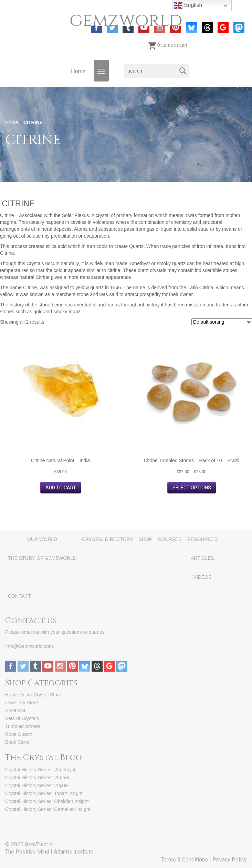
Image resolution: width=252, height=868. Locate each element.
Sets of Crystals (22, 718)
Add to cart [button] (61, 488)
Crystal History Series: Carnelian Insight (48, 809)
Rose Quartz (19, 734)
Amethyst (15, 710)
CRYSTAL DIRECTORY (108, 539)
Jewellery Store (22, 703)
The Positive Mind (27, 852)
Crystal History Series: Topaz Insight (44, 793)
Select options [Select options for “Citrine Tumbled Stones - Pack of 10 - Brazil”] (192, 488)
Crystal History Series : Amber (37, 778)
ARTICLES (202, 558)
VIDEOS (203, 577)
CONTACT (19, 596)
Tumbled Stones (23, 726)
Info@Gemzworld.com (29, 646)
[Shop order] (222, 322)
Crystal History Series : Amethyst (40, 770)
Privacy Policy (230, 860)
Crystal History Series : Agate (36, 785)
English (188, 6)
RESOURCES (203, 539)
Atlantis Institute (73, 852)
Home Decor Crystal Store (33, 695)
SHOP (146, 539)
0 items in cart (168, 45)
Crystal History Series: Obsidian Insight (47, 801)
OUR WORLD (42, 539)
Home (78, 71)
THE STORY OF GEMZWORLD (42, 558)
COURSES (170, 539)
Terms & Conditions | (187, 860)
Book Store (17, 742)
